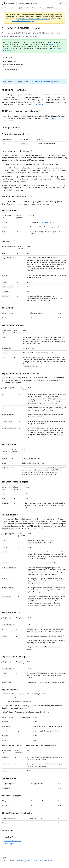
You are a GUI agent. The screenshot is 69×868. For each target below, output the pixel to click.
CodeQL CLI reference (32, 8)
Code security (9, 8)
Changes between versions (16, 134)
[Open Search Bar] (61, 3)
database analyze (38, 104)
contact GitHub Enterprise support (23, 21)
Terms (18, 861)
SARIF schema (49, 222)
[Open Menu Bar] (66, 3)
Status (30, 861)
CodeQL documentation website (40, 82)
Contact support (8, 844)
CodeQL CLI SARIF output (49, 8)
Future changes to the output (17, 151)
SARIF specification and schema (21, 111)
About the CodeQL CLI (56, 44)
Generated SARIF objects (17, 196)
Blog (52, 861)
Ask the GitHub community (11, 841)
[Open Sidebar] (2, 8)
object (11, 210)
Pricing (35, 861)
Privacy (24, 861)
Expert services (44, 861)
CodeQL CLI (19, 8)
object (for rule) (22, 374)
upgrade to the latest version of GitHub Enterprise (34, 19)
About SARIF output (14, 90)
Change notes (11, 127)
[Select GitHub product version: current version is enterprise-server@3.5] (28, 3)
